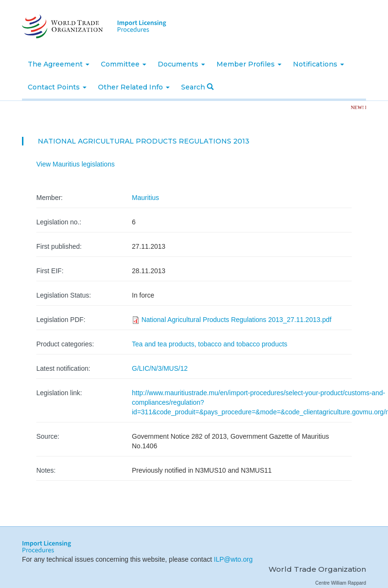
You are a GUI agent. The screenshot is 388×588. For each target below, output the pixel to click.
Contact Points (57, 87)
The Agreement (59, 64)
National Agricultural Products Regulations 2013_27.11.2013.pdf (237, 320)
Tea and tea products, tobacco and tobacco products (210, 344)
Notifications (318, 64)
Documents (181, 64)
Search (197, 87)
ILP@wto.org (233, 559)
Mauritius (145, 198)
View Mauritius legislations (75, 164)
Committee (124, 64)
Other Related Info (134, 87)
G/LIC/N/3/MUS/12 (160, 368)
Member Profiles (249, 64)
